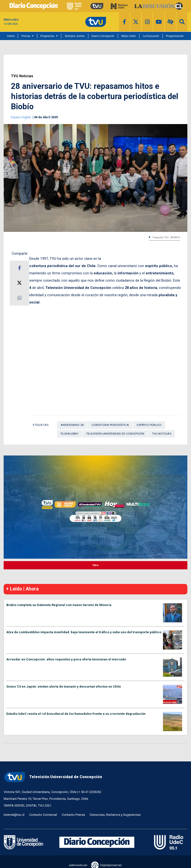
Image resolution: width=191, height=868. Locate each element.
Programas (47, 36)
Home (11, 36)
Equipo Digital (21, 117)
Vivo (95, 565)
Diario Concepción (103, 36)
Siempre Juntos (75, 36)
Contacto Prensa (73, 815)
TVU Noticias (22, 76)
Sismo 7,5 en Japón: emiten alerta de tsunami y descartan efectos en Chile (64, 687)
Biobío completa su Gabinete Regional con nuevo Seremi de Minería (59, 605)
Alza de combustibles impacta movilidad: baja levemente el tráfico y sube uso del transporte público (84, 632)
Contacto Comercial (43, 815)
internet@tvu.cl (14, 815)
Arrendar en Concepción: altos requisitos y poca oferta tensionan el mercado (66, 659)
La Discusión (151, 36)
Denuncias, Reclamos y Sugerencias (115, 815)
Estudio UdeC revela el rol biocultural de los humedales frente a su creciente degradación (76, 714)
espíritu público (149, 425)
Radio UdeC (129, 36)
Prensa (26, 36)
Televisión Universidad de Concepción (115, 434)
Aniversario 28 (72, 425)
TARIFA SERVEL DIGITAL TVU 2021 (27, 805)
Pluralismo (69, 434)
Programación (175, 36)
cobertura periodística (110, 425)
